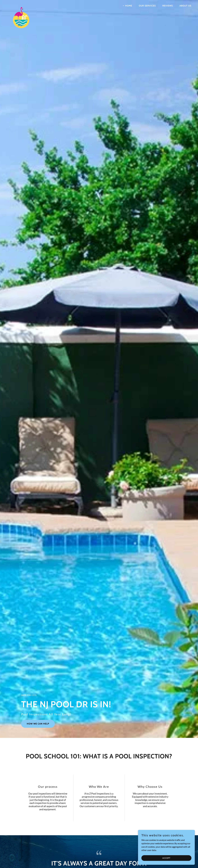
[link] (21, 5)
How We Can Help (38, 724)
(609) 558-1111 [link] (29, 695)
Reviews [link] (168, 6)
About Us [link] (185, 6)
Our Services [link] (147, 6)
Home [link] (129, 6)
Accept (167, 858)
